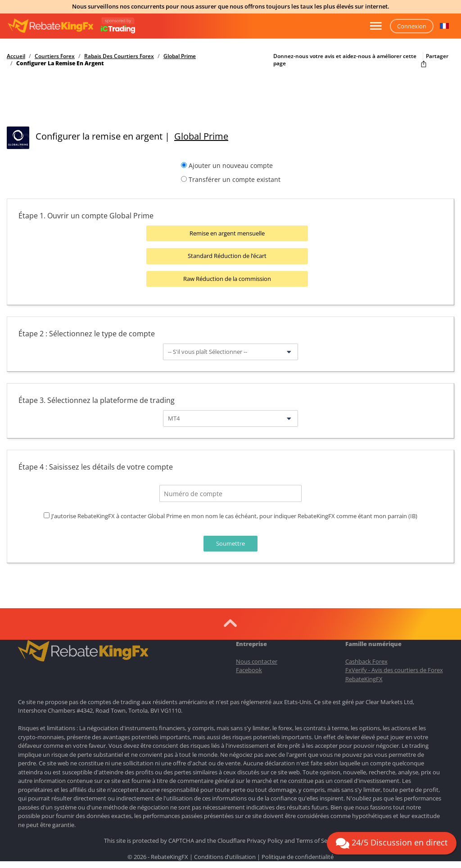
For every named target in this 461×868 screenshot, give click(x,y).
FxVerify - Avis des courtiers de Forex (394, 669)
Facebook (249, 669)
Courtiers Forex (55, 56)
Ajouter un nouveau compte (231, 165)
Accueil (16, 56)
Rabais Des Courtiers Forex (119, 56)
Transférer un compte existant (235, 179)
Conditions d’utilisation (225, 856)
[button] (444, 26)
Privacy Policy (265, 840)
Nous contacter (257, 660)
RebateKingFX (364, 678)
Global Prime (180, 56)
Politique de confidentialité (298, 856)
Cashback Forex (366, 660)
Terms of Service (318, 840)
